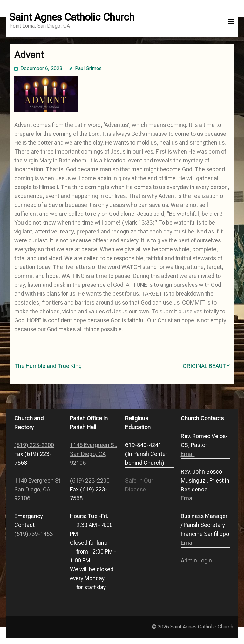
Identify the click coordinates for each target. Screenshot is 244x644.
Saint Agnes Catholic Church (72, 17)
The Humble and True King (48, 366)
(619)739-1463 (34, 534)
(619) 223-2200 (34, 445)
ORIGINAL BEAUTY (206, 366)
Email (188, 454)
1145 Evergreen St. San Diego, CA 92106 (94, 454)
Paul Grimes (88, 68)
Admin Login (196, 560)
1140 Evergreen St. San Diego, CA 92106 (38, 489)
